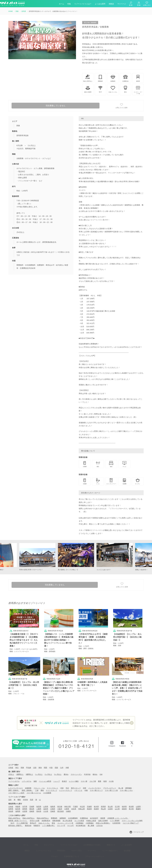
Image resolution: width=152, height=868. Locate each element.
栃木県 (96, 804)
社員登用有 (116, 820)
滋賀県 (46, 806)
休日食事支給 (81, 823)
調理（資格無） (27, 788)
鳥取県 (89, 806)
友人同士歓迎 (67, 818)
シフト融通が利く (49, 823)
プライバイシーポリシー (86, 848)
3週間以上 (29, 772)
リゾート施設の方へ (95, 845)
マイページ (122, 4)
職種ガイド (101, 841)
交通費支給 (84, 815)
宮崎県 (53, 809)
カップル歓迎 (79, 818)
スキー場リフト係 (111, 788)
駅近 (53, 820)
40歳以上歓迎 (91, 818)
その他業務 (47, 790)
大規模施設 (80, 820)
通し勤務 (91, 823)
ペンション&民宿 (45, 778)
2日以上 (11, 772)
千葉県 (75, 804)
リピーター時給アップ (131, 820)
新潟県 (131, 804)
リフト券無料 (115, 818)
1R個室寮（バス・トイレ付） (118, 815)
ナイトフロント (53, 785)
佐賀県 (25, 809)
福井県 (124, 804)
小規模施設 (90, 820)
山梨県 (138, 804)
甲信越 (29, 765)
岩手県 (25, 804)
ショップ (57, 778)
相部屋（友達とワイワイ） (18, 818)
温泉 (10, 797)
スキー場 (84, 778)
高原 (32, 797)
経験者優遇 (56, 818)
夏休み (66, 772)
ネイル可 (70, 823)
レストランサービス (16, 785)
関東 (22, 765)
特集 (69, 4)
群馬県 (103, 804)
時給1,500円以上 (29, 815)
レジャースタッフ (66, 788)
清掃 (84, 785)
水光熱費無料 (73, 815)
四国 (56, 765)
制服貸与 (37, 823)
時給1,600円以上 (43, 815)
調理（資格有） (14, 788)
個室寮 (103, 815)
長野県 (11, 806)
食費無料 (63, 815)
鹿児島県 (61, 809)
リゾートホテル (14, 778)
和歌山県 (82, 806)
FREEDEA (51, 845)
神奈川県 (68, 804)
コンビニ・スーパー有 (65, 820)
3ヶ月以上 (58, 772)
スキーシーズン (76, 772)
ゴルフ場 (93, 778)
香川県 (131, 806)
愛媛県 (138, 806)
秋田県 (39, 804)
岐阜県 (18, 806)
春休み (95, 772)
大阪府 (60, 806)
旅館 (35, 778)
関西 (46, 765)
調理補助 (129, 785)
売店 (67, 785)
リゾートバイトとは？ (83, 4)
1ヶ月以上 (39, 772)
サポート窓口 (65, 845)
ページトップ (138, 829)
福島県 (53, 804)
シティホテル (27, 778)
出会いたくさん (44, 820)
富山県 (110, 804)
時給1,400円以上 (14, 815)
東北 (17, 765)
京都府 (53, 806)
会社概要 (110, 845)
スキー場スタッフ (96, 788)
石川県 (117, 804)
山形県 (46, 804)
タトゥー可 (61, 823)
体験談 (111, 4)
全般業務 (28, 785)
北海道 (11, 765)
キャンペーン (45, 841)
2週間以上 (20, 772)
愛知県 (32, 806)
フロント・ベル (39, 785)
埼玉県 (82, 804)
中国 (51, 765)
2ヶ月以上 (48, 772)
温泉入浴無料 (103, 818)
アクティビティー (110, 785)
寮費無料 (54, 815)
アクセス (121, 845)
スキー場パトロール (34, 790)
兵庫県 (67, 806)
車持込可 (33, 820)
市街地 (25, 797)
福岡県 (18, 809)
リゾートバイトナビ (35, 845)
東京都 (60, 804)
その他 (111, 778)
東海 (40, 765)
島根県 (96, 806)
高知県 (11, 809)
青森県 (18, 804)
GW (101, 772)
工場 (37, 788)
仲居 (62, 785)
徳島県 (124, 806)
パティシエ (78, 788)
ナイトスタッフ (52, 788)
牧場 (105, 778)
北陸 (35, 765)
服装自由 (28, 823)
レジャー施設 (74, 778)
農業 (100, 778)
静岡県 (25, 806)
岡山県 (103, 806)
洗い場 (121, 785)
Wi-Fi (12, 820)
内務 (86, 788)
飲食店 (64, 778)
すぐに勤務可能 (22, 820)
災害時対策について (64, 848)
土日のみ (99, 823)
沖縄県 (68, 809)
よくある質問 (100, 4)
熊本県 (39, 809)
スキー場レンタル (126, 788)
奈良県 (74, 806)
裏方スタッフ (76, 785)
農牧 (42, 788)
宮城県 (32, 804)
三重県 (39, 806)
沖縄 (67, 765)
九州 (62, 765)
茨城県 (89, 804)
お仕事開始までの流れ (84, 841)
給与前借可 (94, 815)
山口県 (117, 806)
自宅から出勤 (35, 818)
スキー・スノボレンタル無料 (132, 818)
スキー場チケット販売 (16, 790)
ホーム (61, 4)
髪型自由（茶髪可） (16, 823)
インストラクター (95, 785)
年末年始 (87, 772)
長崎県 (32, 809)
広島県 (110, 806)
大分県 (46, 809)
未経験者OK (46, 818)
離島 (19, 797)
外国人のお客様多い (103, 820)
